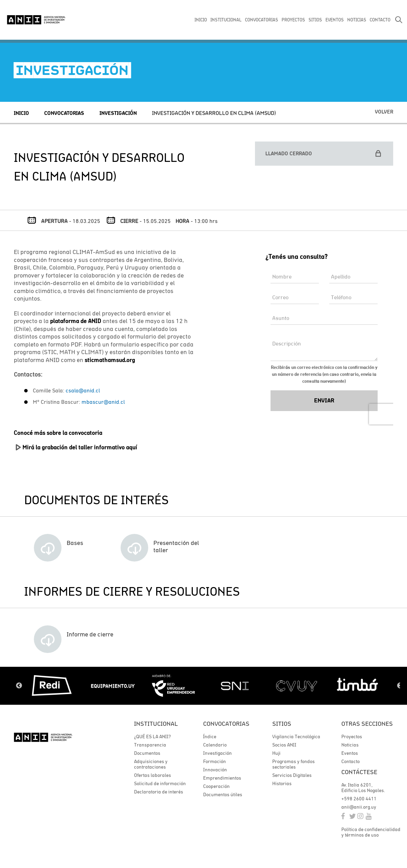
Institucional (156, 724)
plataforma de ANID (76, 321)
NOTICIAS (357, 20)
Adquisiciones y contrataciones (151, 764)
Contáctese (359, 772)
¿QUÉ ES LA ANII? (152, 737)
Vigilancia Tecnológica (296, 737)
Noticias (350, 745)
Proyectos (352, 737)
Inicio (21, 113)
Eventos (350, 753)
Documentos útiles (223, 794)
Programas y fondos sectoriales (294, 764)
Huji (276, 753)
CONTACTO (380, 20)
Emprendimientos (222, 778)
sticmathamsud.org (110, 360)
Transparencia (150, 745)
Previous (19, 686)
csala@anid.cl (83, 390)
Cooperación (216, 786)
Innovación (215, 770)
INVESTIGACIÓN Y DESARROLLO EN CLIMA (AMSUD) (214, 113)
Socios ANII (284, 745)
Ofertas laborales (153, 775)
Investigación (118, 113)
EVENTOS (335, 20)
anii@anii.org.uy (359, 807)
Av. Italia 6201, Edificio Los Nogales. (363, 788)
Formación (215, 761)
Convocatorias (64, 113)
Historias (282, 783)
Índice (210, 737)
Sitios (282, 724)
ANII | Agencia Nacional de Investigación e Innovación (36, 20)
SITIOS (315, 20)
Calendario (215, 745)
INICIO (201, 20)
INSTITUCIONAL (226, 20)
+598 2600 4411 (359, 799)
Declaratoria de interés (159, 792)
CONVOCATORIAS (262, 20)
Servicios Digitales (292, 775)
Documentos (147, 753)
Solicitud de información (160, 783)
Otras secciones (367, 724)
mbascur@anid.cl (103, 402)
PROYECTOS (293, 20)
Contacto (351, 761)
